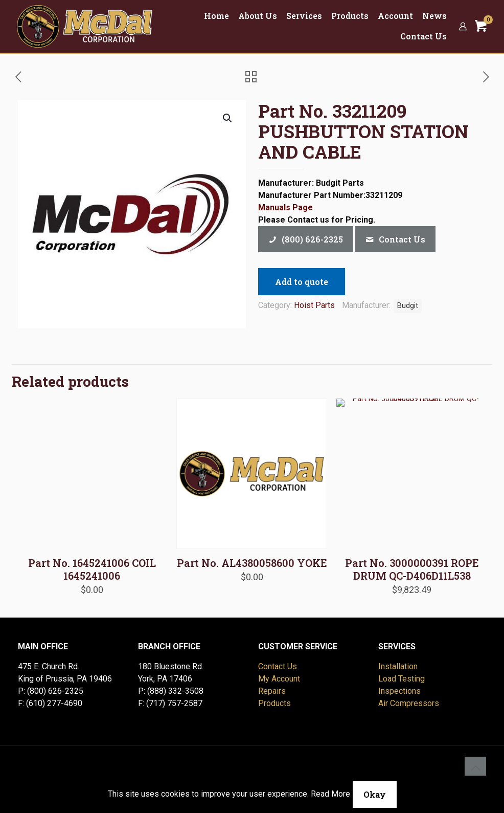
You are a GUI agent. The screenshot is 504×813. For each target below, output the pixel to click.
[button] (228, 118)
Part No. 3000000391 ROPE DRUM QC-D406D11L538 (412, 569)
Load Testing (402, 679)
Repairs (272, 691)
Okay (375, 794)
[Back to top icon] (475, 767)
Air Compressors (409, 703)
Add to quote (302, 282)
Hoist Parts (314, 305)
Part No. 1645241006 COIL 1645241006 (92, 569)
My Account (279, 679)
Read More (330, 794)
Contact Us (278, 666)
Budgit (408, 306)
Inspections (399, 691)
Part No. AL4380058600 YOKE (252, 563)
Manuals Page (285, 207)
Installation (398, 666)
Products (274, 703)
